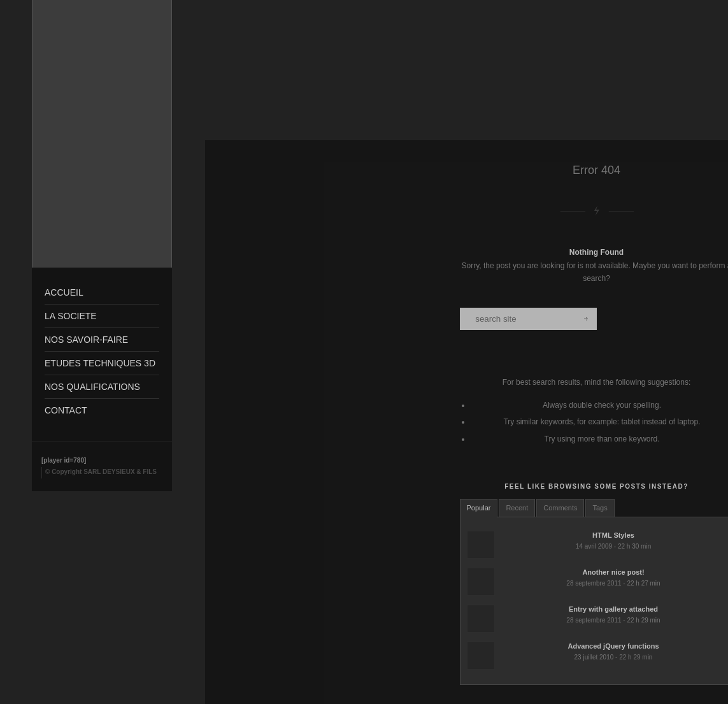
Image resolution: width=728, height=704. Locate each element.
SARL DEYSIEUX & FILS (120, 472)
